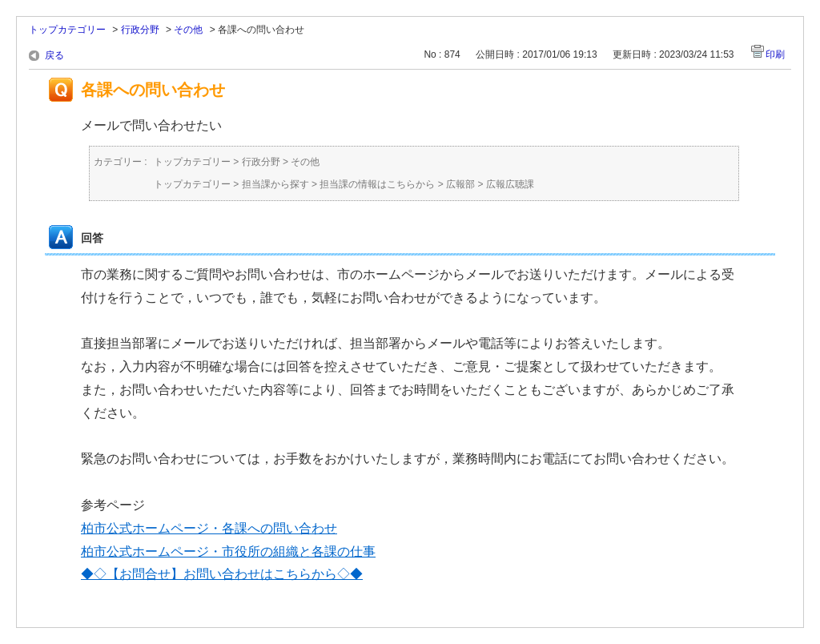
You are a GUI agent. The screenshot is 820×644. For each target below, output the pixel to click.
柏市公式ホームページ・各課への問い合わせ (209, 528)
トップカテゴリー (67, 30)
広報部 (460, 184)
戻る (54, 55)
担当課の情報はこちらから (377, 184)
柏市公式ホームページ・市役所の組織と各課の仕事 (228, 551)
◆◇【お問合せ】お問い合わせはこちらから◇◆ (222, 574)
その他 (188, 30)
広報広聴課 (510, 184)
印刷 (775, 54)
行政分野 (140, 30)
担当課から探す (275, 184)
